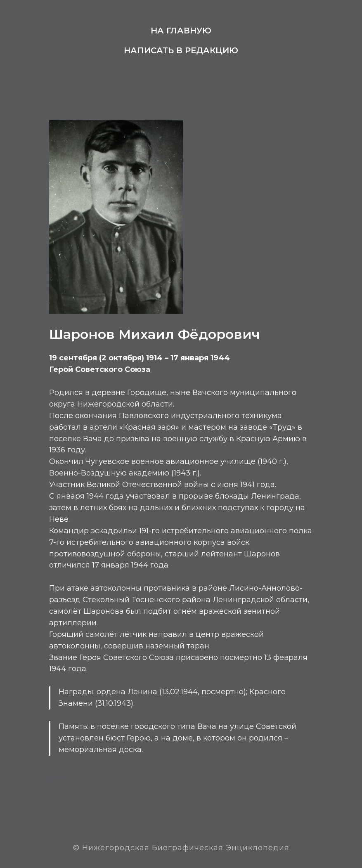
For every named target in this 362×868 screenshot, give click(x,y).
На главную (181, 31)
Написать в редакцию (181, 50)
